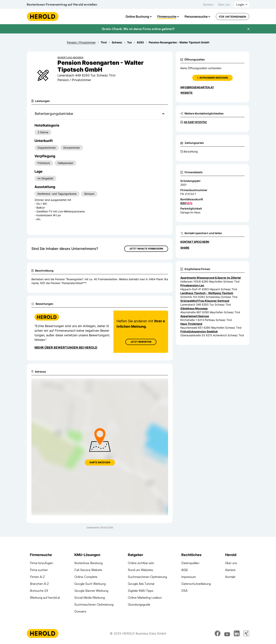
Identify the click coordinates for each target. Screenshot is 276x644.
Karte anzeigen (100, 462)
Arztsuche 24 (39, 591)
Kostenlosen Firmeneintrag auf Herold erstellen (62, 4)
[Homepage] (43, 17)
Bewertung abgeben (70, 58)
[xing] (246, 633)
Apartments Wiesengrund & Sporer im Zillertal (211, 278)
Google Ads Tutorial (141, 584)
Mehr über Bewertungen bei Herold (66, 347)
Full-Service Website (88, 570)
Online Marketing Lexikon (145, 598)
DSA (184, 591)
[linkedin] (237, 633)
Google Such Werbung (90, 584)
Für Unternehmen (232, 17)
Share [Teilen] (185, 248)
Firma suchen (39, 570)
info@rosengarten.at (197, 87)
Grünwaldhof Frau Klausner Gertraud (205, 301)
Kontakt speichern (195, 242)
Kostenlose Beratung (88, 563)
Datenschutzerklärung (196, 584)
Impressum (189, 577)
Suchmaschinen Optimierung (94, 604)
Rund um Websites (140, 570)
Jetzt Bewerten (141, 342)
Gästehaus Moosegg (194, 308)
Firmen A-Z (37, 577)
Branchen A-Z (39, 584)
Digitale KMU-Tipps (141, 591)
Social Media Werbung (90, 598)
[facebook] (218, 633)
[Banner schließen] (248, 29)
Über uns (224, 4)
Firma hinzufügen (41, 563)
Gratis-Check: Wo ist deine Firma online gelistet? (138, 29)
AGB (184, 570)
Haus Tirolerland (191, 324)
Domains (80, 611)
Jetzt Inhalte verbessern (146, 249)
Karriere (208, 4)
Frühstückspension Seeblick (199, 331)
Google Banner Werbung (91, 591)
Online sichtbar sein (141, 563)
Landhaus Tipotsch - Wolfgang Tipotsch (207, 293)
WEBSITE (186, 93)
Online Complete (86, 577)
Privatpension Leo (192, 285)
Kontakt (230, 577)
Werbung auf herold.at (45, 598)
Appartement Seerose (195, 316)
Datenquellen (190, 563)
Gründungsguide (139, 604)
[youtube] (227, 633)
